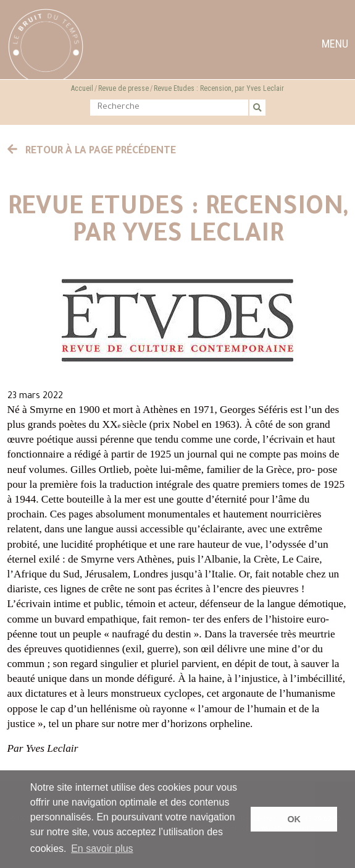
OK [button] (294, 819)
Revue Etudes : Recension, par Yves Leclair (219, 88)
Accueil (82, 88)
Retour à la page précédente (92, 151)
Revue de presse (123, 88)
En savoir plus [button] (102, 849)
